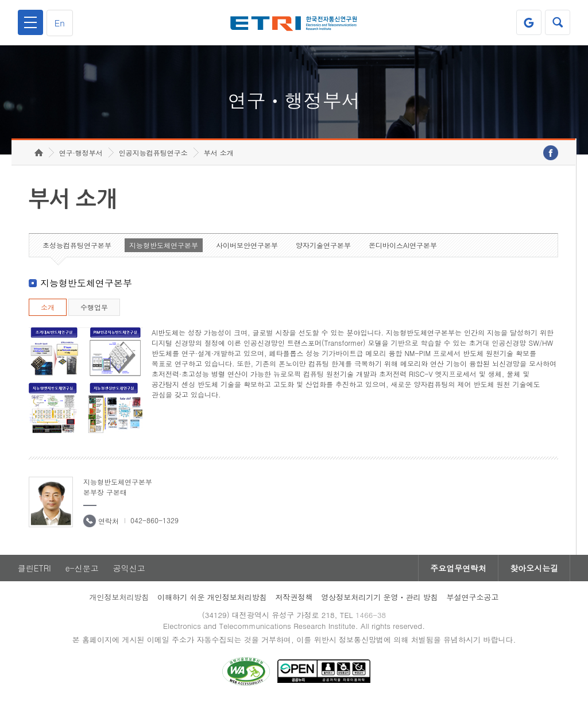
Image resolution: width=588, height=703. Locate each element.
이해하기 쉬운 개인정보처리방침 (212, 597)
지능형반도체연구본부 (164, 245)
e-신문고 (82, 568)
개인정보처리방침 (119, 597)
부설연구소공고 (473, 597)
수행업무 (94, 307)
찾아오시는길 (534, 568)
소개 (48, 307)
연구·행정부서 (81, 152)
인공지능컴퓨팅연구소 (153, 152)
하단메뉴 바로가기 (0, 0)
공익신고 (129, 568)
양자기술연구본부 (323, 245)
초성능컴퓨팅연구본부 (77, 245)
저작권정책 (294, 597)
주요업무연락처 (458, 568)
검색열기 (558, 22)
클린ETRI (34, 568)
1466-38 (371, 615)
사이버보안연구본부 (247, 245)
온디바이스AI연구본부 (403, 245)
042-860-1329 (154, 520)
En (60, 23)
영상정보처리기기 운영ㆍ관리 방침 (380, 597)
